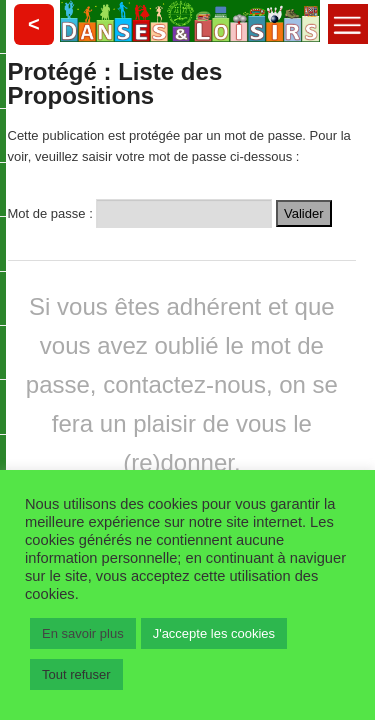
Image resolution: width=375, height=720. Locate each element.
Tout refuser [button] (76, 674)
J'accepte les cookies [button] (214, 633)
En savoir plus (83, 633)
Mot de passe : (140, 211)
